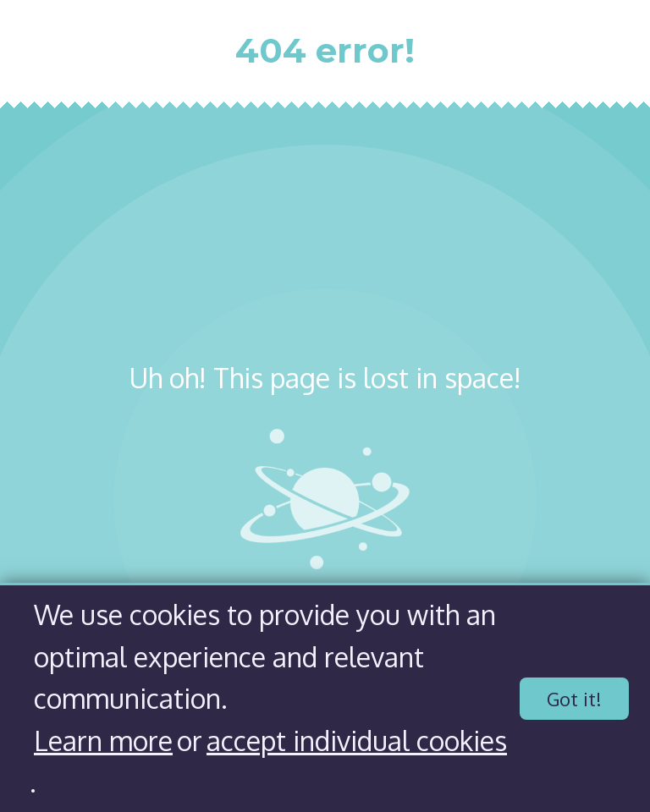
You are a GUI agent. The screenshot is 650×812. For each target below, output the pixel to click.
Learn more (103, 741)
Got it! (574, 699)
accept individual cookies (357, 741)
